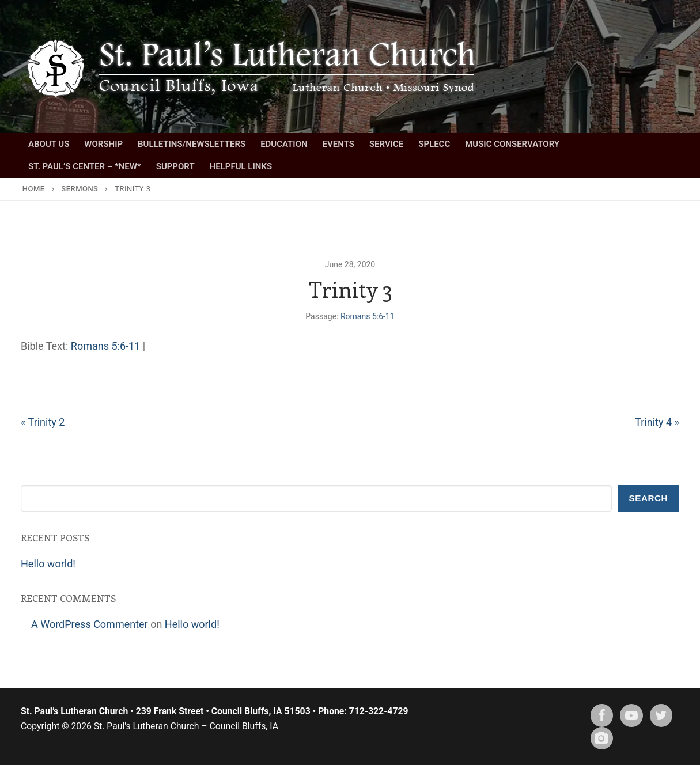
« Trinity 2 (43, 422)
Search (649, 498)
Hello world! (48, 564)
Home (34, 189)
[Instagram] (602, 739)
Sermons (80, 189)
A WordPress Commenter (90, 624)
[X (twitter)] (661, 715)
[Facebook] (602, 715)
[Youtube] (631, 715)
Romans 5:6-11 (368, 316)
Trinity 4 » (657, 422)
